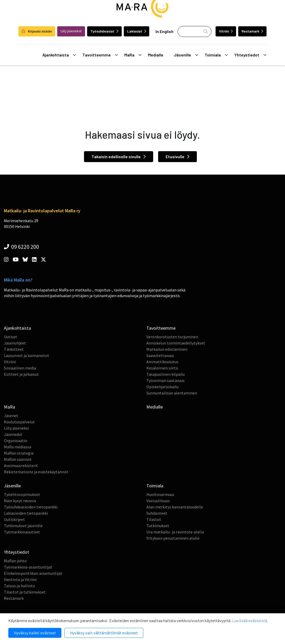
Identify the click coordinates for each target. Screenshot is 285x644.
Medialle (156, 55)
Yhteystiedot (250, 55)
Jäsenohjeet (15, 343)
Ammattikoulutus (162, 362)
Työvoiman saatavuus (166, 380)
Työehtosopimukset (22, 494)
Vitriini (226, 31)
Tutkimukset (158, 526)
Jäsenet (11, 416)
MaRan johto (15, 561)
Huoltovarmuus (160, 494)
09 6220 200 (21, 247)
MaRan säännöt (18, 459)
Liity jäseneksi (16, 428)
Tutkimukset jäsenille (23, 526)
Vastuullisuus (158, 501)
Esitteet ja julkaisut (21, 374)
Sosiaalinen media (20, 368)
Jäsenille (186, 55)
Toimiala (216, 55)
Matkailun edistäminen (167, 349)
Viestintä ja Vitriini (20, 579)
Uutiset (11, 337)
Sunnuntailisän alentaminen (172, 393)
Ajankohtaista (59, 55)
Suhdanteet (157, 513)
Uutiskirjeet (14, 519)
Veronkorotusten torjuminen (172, 337)
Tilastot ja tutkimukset (25, 592)
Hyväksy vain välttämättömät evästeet (104, 633)
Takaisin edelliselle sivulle (119, 157)
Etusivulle (177, 157)
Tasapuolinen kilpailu (166, 374)
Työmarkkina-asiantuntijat (28, 567)
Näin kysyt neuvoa (20, 501)
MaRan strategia (19, 453)
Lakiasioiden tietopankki (26, 513)
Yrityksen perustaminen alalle (173, 538)
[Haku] (195, 31)
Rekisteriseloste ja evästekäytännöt (36, 472)
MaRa (133, 55)
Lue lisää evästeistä (250, 620)
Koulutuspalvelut (19, 422)
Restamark (252, 31)
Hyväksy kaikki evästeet (35, 633)
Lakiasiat (137, 31)
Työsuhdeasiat (104, 31)
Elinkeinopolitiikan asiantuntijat (33, 573)
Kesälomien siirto (162, 368)
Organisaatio (16, 441)
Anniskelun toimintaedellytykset (176, 343)
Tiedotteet (14, 349)
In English (164, 31)
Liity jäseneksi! (71, 31)
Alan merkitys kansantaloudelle (175, 507)
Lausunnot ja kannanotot (27, 355)
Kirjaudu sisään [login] (37, 31)
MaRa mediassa (18, 447)
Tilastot (154, 519)
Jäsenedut (13, 434)
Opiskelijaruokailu (163, 387)
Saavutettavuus (160, 355)
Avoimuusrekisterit (21, 466)
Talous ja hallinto (20, 586)
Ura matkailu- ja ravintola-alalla (175, 532)
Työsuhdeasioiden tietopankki (31, 507)
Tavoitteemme (100, 55)
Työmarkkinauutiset (22, 532)
